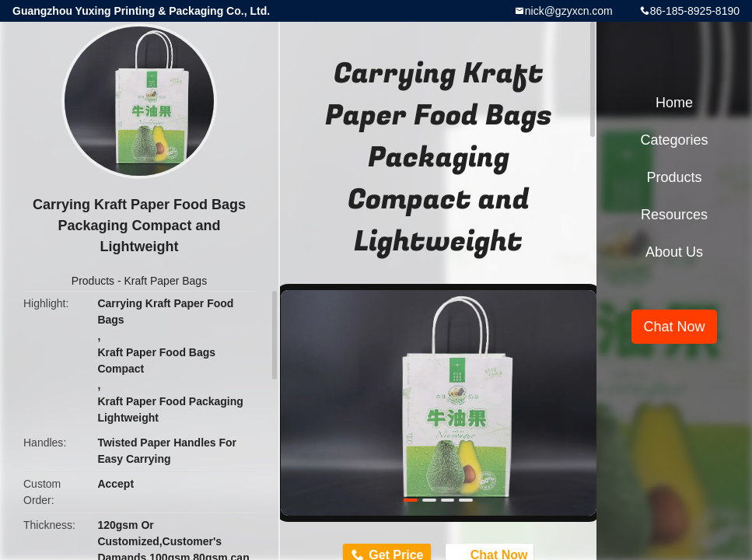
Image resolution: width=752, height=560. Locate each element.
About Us (674, 252)
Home (674, 103)
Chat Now (674, 327)
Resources (674, 215)
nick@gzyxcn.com (569, 11)
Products (93, 281)
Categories (674, 140)
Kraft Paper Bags (166, 281)
